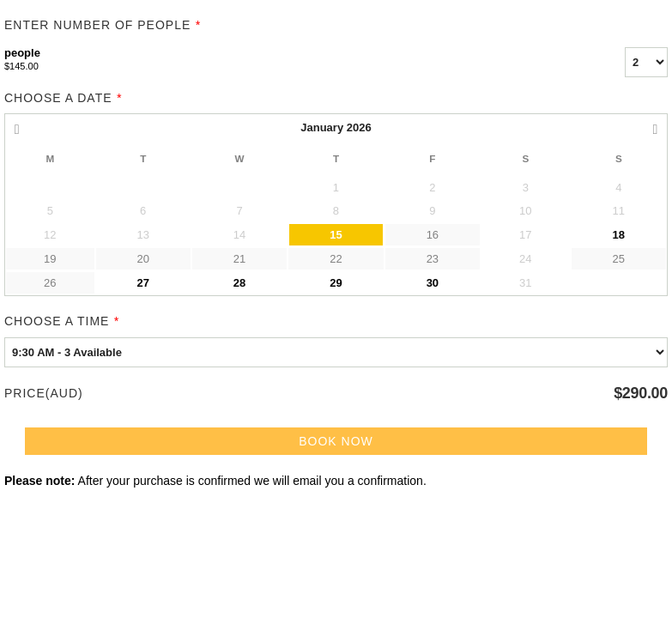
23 (433, 259)
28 (239, 283)
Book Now (336, 441)
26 (50, 283)
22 (336, 259)
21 (239, 259)
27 (142, 283)
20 (142, 259)
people (293, 60)
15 (336, 235)
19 (50, 259)
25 (619, 259)
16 (433, 235)
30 (433, 283)
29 (336, 283)
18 (619, 235)
